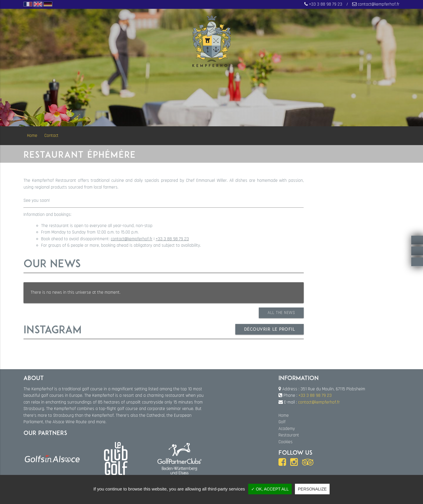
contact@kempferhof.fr (379, 4)
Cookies (286, 442)
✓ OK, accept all (270, 489)
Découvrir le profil (270, 329)
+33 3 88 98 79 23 (326, 4)
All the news (281, 313)
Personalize (312, 489)
